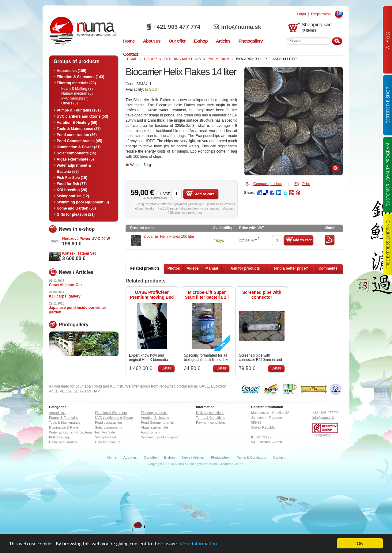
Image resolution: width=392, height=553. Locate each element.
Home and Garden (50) (76, 208)
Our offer (150, 457)
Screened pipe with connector (262, 295)
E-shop (170, 457)
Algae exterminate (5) (75, 159)
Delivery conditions (210, 413)
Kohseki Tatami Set (79, 253)
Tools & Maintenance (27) (79, 129)
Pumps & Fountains (64, 418)
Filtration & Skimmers (111, 413)
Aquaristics (57, 413)
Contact (279, 457)
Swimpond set (106, 437)
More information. (199, 544)
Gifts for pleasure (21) (76, 214)
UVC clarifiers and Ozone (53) (82, 116)
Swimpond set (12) (73, 196)
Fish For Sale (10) (72, 178)
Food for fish (150, 432)
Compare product (268, 184)
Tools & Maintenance (65, 422)
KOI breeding (59, 437)
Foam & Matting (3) (77, 89)
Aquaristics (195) (72, 71)
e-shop (150, 59)
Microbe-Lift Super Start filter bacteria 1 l (207, 295)
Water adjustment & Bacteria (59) (74, 169)
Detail (166, 368)
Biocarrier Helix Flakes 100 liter (169, 237)
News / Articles (193, 457)
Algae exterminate (155, 427)
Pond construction (108, 422)
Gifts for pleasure (108, 442)
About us (130, 457)
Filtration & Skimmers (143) (80, 77)
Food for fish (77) (72, 184)
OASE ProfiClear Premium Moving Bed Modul (152, 295)
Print (306, 184)
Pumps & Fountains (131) (79, 110)
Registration (321, 14)
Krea (240, 464)
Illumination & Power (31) (79, 147)
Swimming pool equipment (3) (83, 202)
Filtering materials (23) (76, 83)
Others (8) (70, 103)
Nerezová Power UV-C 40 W (86, 239)
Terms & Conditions (211, 418)
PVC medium (218, 59)
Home (112, 457)
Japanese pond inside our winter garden (78, 310)
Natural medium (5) (77, 93)
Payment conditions (211, 422)
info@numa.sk (241, 27)
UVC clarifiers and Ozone (114, 418)
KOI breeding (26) (72, 190)
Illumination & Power (64, 427)
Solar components (109, 427)
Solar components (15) (76, 153)
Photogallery (220, 457)
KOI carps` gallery (65, 296)
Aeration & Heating (155, 418)
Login (302, 14)
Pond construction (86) (77, 135)
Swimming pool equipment (161, 437)
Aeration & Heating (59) (77, 123)
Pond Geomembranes (157, 422)
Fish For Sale (105, 432)
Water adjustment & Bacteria (70, 432)
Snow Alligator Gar (66, 285)
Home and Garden (63, 442)
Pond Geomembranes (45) (79, 141)
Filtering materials (182, 59)
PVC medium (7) (75, 98)
